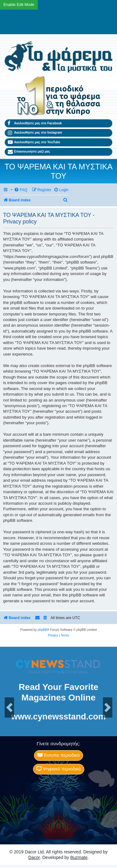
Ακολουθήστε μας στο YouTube (34, 142)
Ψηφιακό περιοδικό (59, 769)
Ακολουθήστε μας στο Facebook (35, 123)
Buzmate (79, 857)
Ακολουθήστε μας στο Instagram (35, 133)
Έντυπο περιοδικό (59, 755)
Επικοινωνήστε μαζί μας (29, 152)
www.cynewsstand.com (58, 716)
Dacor (34, 857)
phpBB (42, 630)
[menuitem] (21, 190)
